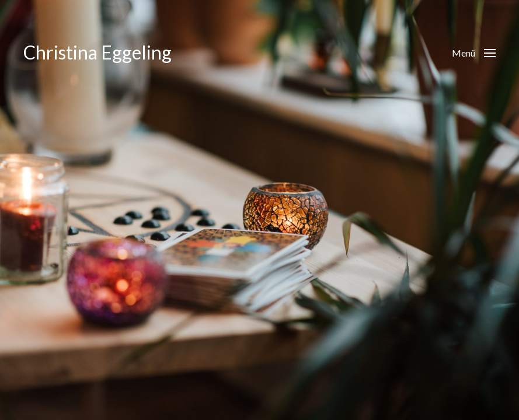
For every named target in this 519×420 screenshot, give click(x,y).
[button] (474, 52)
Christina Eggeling (97, 52)
